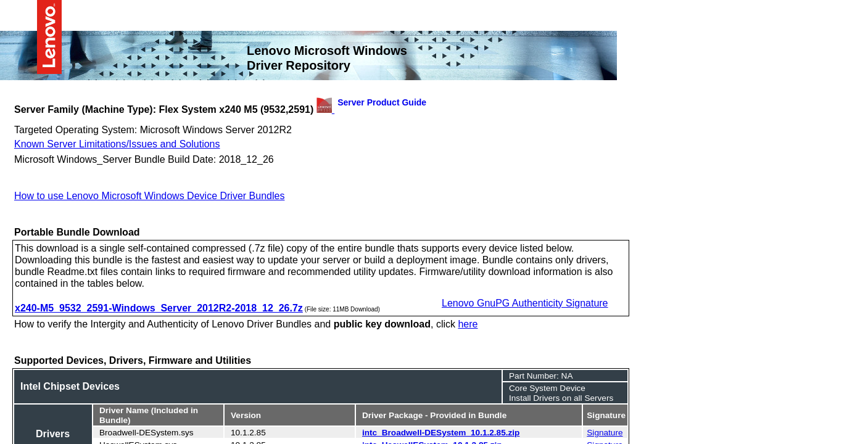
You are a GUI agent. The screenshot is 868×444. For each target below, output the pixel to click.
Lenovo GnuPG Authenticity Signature (525, 302)
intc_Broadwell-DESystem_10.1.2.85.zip (441, 432)
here (468, 323)
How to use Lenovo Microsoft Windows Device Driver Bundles (149, 195)
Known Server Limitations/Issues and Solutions (117, 143)
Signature (605, 432)
